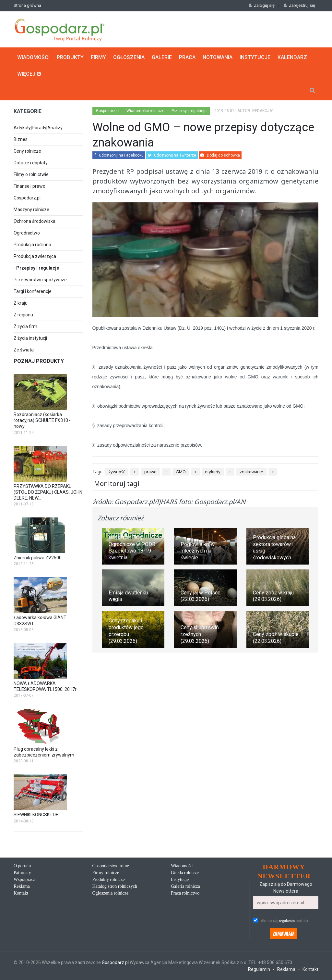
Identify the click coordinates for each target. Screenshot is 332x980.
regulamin (287, 921)
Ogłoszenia (129, 57)
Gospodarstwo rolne (111, 866)
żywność (117, 472)
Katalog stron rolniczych (115, 886)
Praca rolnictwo (185, 893)
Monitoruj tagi (117, 484)
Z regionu (23, 315)
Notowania (218, 57)
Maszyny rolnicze (31, 210)
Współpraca (24, 879)
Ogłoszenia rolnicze (111, 893)
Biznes (21, 139)
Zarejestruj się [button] (299, 5)
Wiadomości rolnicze (145, 111)
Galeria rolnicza (185, 886)
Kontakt (21, 893)
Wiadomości (33, 57)
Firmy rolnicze (106, 873)
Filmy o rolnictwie (31, 174)
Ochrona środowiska (35, 221)
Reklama (22, 886)
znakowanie (251, 472)
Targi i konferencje (33, 291)
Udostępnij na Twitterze (172, 155)
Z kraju (21, 303)
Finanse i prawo (30, 186)
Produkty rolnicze (109, 879)
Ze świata (24, 350)
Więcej (29, 74)
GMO (181, 472)
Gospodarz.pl (27, 198)
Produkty (70, 57)
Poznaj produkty (39, 361)
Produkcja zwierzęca (35, 256)
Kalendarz (292, 57)
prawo (150, 472)
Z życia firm (25, 326)
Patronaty (22, 873)
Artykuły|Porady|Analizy (38, 128)
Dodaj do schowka (220, 155)
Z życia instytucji (30, 338)
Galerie (162, 57)
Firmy (98, 57)
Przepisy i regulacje (38, 268)
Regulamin (259, 969)
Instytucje (255, 57)
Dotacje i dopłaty (31, 163)
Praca (187, 57)
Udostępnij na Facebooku (119, 155)
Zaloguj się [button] (262, 5)
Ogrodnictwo (27, 233)
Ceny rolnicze (27, 151)
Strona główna (27, 5)
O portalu (22, 866)
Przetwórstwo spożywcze (40, 280)
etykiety (213, 472)
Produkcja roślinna (32, 245)
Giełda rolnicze (185, 873)
